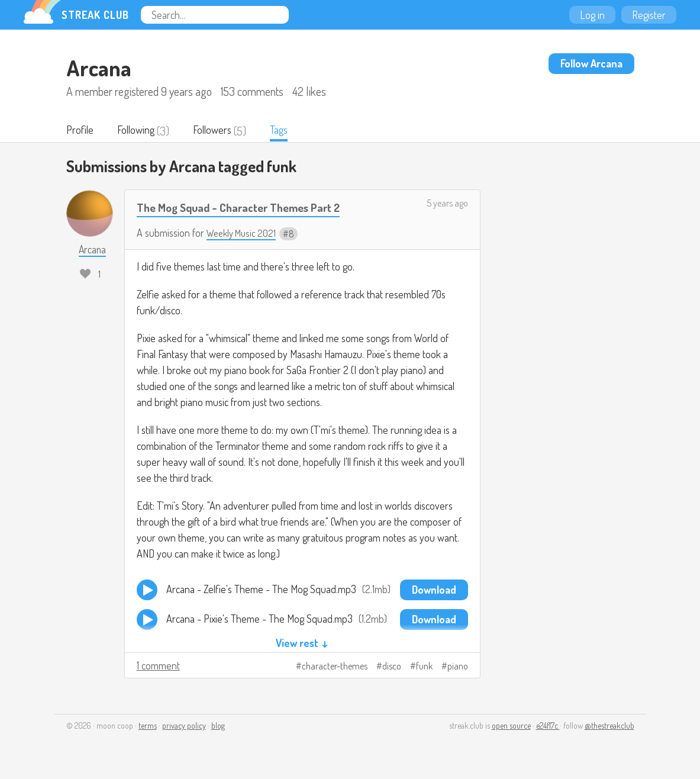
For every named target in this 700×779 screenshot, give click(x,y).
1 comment (158, 667)
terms (148, 727)
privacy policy (184, 727)
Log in (592, 15)
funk (424, 667)
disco (392, 667)
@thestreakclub (609, 727)
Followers (221, 131)
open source (511, 727)
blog (218, 727)
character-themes (335, 667)
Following (140, 131)
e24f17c (548, 727)
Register (649, 15)
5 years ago (447, 204)
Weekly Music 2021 (244, 234)
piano (458, 667)
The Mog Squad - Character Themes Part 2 (249, 208)
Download (434, 591)
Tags (291, 131)
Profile (81, 131)
